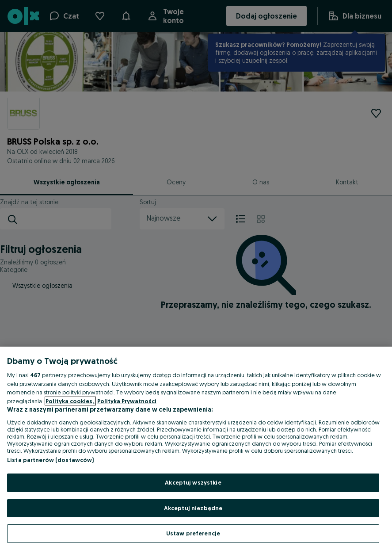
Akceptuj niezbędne (193, 508)
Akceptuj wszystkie (193, 482)
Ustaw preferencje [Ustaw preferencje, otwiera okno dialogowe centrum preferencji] (193, 533)
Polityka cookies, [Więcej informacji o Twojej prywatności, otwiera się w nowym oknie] (70, 401)
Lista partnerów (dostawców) (51, 460)
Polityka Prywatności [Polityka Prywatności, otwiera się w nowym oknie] (127, 401)
